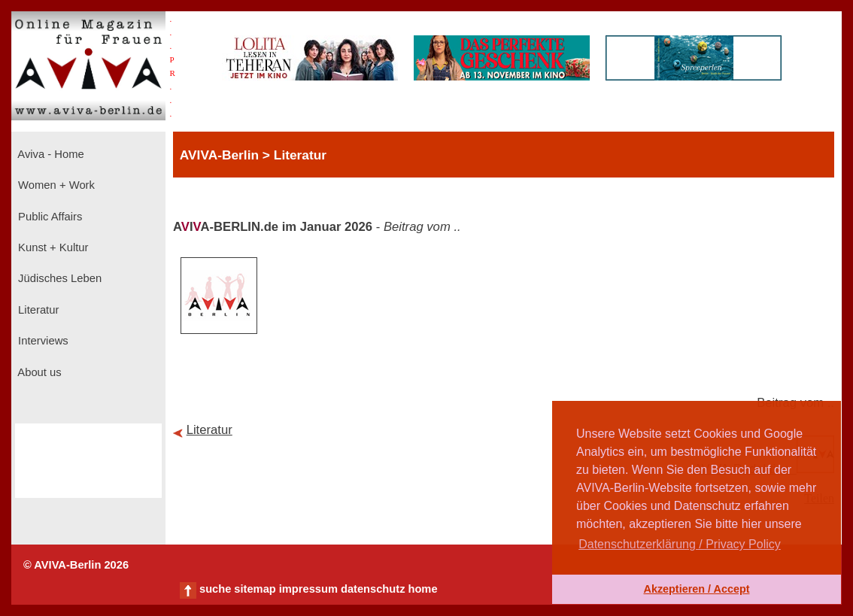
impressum (308, 589)
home (422, 589)
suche (215, 589)
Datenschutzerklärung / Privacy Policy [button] (680, 544)
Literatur (37, 310)
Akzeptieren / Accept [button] (696, 589)
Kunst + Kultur (52, 247)
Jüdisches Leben (58, 278)
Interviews (42, 341)
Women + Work (55, 185)
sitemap (255, 589)
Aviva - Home (50, 154)
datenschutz (373, 589)
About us (38, 372)
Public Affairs (49, 217)
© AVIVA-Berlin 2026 (76, 565)
